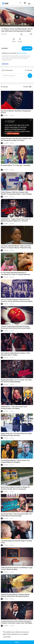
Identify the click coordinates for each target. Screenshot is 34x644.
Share (14, 40)
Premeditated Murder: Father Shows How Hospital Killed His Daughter (15, 461)
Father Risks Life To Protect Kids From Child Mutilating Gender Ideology (16, 434)
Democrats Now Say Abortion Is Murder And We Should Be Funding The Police (16, 139)
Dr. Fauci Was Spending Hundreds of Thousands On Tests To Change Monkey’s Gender (16, 274)
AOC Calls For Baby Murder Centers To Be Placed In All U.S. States (15, 354)
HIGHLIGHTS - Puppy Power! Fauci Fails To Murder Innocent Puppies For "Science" (16, 220)
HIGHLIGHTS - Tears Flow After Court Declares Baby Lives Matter (14, 408)
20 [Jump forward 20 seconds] (22, 24)
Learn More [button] (7, 637)
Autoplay (26, 87)
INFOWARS (5, 48)
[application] (17, 17)
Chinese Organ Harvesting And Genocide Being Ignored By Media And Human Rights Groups (16, 328)
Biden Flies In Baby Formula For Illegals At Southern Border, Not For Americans (15, 488)
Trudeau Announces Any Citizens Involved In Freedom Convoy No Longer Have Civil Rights (17, 622)
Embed (20, 40)
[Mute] (25, 24)
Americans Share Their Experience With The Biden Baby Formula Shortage (16, 515)
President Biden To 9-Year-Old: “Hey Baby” (16, 165)
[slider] (11, 24)
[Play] (2, 24)
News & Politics (23, 53)
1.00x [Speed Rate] (19, 24)
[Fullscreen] (31, 24)
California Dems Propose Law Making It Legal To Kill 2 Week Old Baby (17, 568)
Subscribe (27, 48)
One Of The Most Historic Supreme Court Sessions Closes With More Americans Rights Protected (17, 301)
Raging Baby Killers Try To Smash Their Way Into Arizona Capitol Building (16, 381)
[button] (25, 3)
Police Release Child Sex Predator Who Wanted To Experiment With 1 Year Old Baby (16, 193)
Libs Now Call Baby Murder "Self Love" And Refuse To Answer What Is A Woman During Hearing (16, 248)
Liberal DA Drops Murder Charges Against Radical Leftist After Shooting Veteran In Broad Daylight (15, 596)
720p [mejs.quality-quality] (29, 24)
